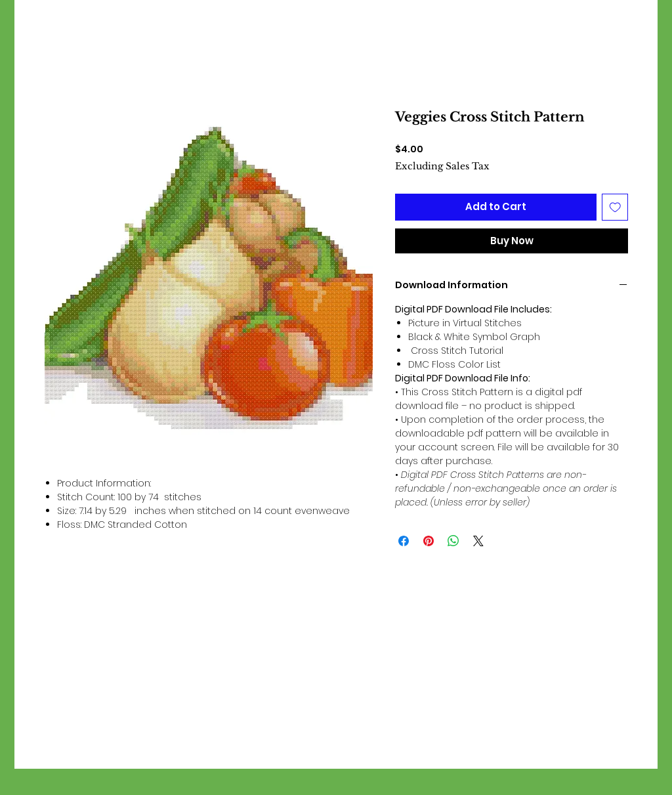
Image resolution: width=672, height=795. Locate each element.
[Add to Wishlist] (615, 207)
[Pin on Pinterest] (429, 541)
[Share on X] (478, 541)
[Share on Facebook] (404, 541)
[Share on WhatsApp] (453, 541)
